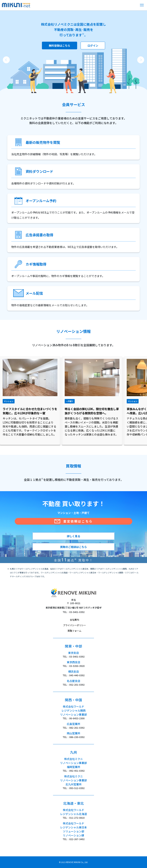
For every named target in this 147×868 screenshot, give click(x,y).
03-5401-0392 (77, 612)
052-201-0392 (77, 685)
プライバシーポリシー (74, 625)
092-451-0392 (77, 771)
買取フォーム (74, 631)
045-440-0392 (77, 675)
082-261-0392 (77, 728)
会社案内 (74, 620)
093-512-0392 (77, 788)
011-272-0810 (77, 818)
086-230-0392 (77, 737)
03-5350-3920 (77, 666)
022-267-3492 (77, 839)
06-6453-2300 (77, 718)
